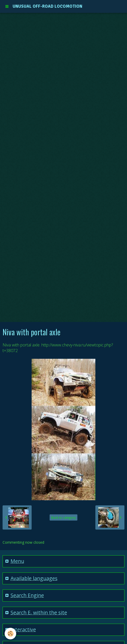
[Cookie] (10, 634)
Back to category (63, 517)
